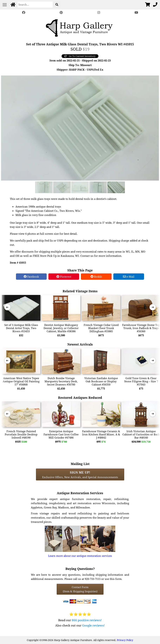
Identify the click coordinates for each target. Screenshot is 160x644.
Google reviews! (93, 625)
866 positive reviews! (87, 620)
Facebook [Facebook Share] (31, 277)
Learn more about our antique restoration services (80, 556)
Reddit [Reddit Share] (96, 277)
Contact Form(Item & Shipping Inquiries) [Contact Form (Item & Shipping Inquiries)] (80, 589)
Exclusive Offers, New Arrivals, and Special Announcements (80, 474)
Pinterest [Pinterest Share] (64, 277)
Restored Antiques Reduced (80, 397)
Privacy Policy (125, 640)
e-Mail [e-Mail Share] (129, 277)
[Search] (35, 5)
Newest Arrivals (80, 344)
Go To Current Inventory (80, 56)
